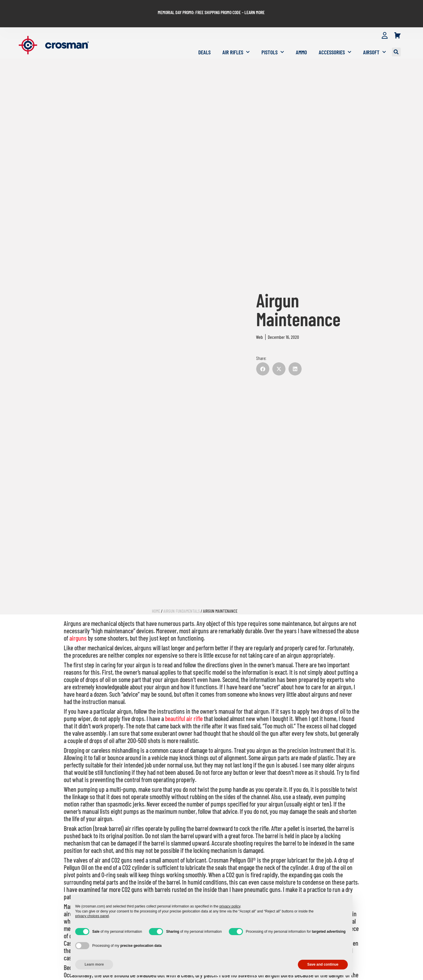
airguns (78, 626)
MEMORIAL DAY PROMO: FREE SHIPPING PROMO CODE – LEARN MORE (211, 6)
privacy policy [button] (230, 906)
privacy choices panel (92, 916)
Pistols (273, 40)
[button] (396, 40)
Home (156, 599)
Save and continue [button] (323, 964)
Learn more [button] (94, 964)
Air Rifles (236, 40)
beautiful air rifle (184, 706)
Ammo (301, 40)
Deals (204, 40)
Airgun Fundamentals (182, 599)
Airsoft (375, 40)
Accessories (335, 40)
